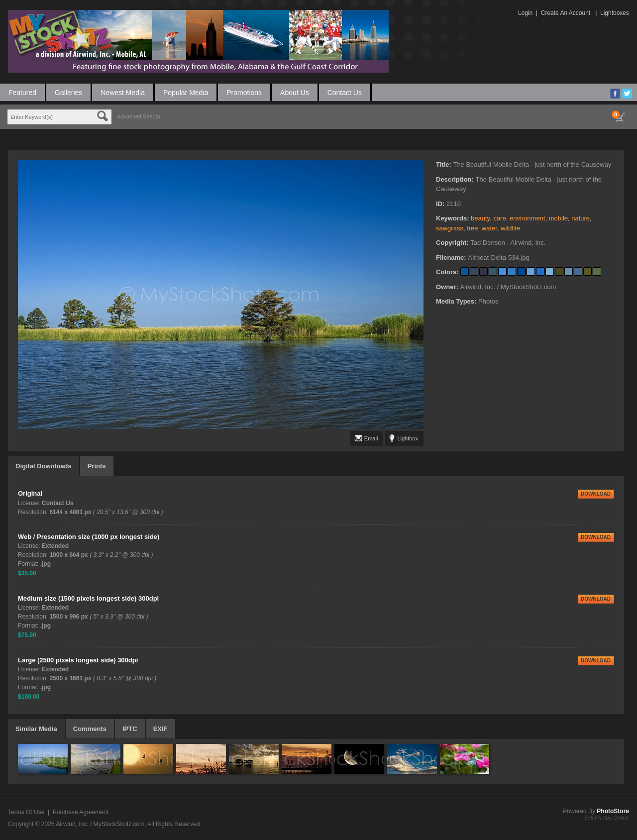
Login (525, 13)
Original (30, 493)
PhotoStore (613, 811)
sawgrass (450, 228)
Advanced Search (139, 116)
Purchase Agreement (81, 812)
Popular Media (186, 93)
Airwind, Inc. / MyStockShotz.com (100, 824)
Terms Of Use (26, 812)
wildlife (510, 228)
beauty (480, 218)
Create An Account (566, 13)
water (489, 228)
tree (472, 228)
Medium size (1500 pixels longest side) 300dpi (88, 598)
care (499, 218)
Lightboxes (615, 13)
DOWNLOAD (596, 494)
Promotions (244, 93)
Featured (22, 93)
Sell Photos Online (607, 818)
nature (581, 218)
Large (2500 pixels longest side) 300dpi (78, 660)
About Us (295, 93)
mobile (558, 218)
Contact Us (345, 93)
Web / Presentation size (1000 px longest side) (89, 537)
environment (528, 218)
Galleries (68, 93)
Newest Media (123, 93)
